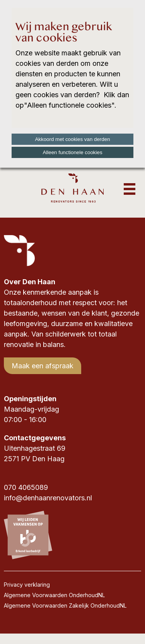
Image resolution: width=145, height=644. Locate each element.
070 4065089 (26, 487)
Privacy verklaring (27, 585)
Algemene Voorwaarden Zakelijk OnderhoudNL (65, 605)
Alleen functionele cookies (72, 152)
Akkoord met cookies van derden (72, 139)
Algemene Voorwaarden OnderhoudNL (55, 595)
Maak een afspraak (43, 366)
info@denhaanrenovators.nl (48, 498)
